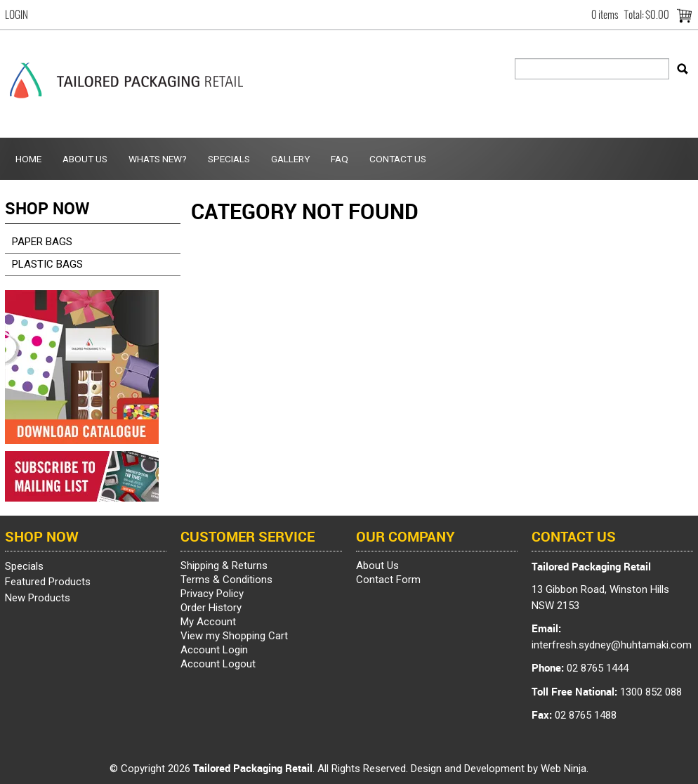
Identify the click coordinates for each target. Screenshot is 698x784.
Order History (211, 608)
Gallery (290, 159)
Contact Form (388, 580)
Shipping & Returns (224, 566)
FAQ (340, 159)
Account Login (214, 650)
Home (28, 159)
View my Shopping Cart (234, 636)
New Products (38, 598)
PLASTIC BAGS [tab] (47, 264)
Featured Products (48, 582)
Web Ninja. (565, 769)
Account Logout (218, 664)
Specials (229, 159)
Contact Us (398, 159)
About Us (85, 159)
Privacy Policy (212, 594)
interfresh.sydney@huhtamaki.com (612, 645)
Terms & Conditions (226, 580)
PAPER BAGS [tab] (42, 242)
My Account (208, 622)
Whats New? (158, 159)
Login (17, 15)
